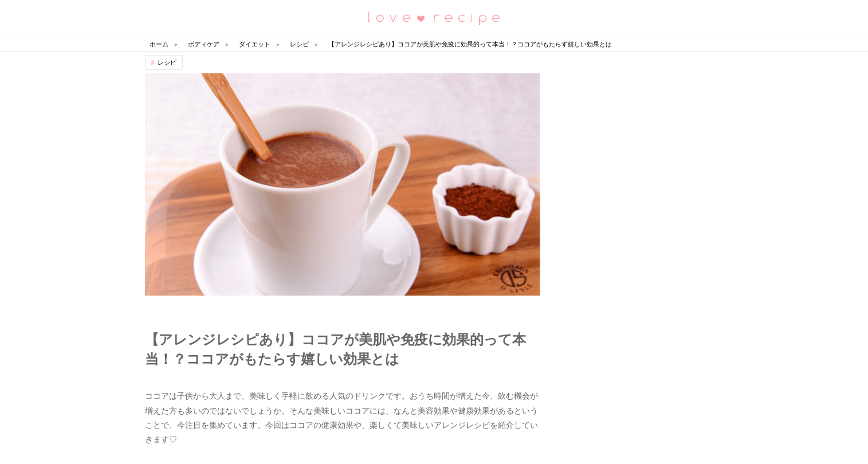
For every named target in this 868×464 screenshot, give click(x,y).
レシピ (167, 62)
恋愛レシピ (434, 17)
